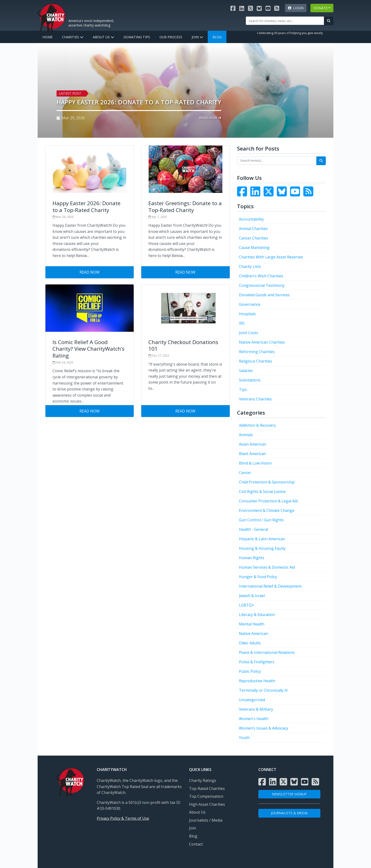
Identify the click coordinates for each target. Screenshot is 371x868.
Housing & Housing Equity (262, 548)
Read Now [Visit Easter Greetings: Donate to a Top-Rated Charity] (185, 272)
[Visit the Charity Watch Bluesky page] (259, 8)
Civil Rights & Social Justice (262, 492)
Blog (217, 37)
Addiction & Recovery (257, 425)
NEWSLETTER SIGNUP (289, 794)
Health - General (254, 529)
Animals (246, 435)
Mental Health (252, 624)
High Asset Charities (207, 804)
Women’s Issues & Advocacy (264, 728)
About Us (103, 37)
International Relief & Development (270, 586)
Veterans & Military (256, 709)
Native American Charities (262, 342)
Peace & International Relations (267, 652)
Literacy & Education (257, 615)
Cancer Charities (254, 238)
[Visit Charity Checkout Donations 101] (185, 345)
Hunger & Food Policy (258, 577)
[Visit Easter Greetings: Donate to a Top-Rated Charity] (185, 206)
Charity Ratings (203, 780)
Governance (250, 304)
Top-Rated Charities (207, 788)
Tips (243, 390)
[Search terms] (277, 160)
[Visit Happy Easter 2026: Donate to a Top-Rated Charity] (90, 206)
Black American (252, 454)
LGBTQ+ (247, 605)
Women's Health (254, 719)
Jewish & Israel (252, 596)
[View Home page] (51, 17)
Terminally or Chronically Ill (263, 690)
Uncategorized (252, 700)
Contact (196, 844)
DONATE (320, 8)
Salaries (246, 371)
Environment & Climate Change (267, 510)
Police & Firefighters (257, 662)
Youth (244, 738)
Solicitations (250, 380)
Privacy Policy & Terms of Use (123, 818)
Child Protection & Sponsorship (267, 482)
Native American (254, 633)
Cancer (245, 473)
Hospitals (247, 314)
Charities (73, 37)
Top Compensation (206, 796)
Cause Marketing (254, 248)
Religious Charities (256, 361)
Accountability (251, 219)
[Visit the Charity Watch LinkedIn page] (242, 8)
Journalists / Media (206, 820)
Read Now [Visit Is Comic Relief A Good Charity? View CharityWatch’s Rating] (90, 411)
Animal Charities (253, 229)
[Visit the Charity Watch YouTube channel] (268, 8)
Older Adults (250, 643)
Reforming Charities (257, 352)
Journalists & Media (289, 813)
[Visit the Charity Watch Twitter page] (270, 194)
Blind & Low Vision (255, 463)
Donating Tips (137, 37)
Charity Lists (250, 266)
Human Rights (252, 558)
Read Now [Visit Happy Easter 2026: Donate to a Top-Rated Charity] (90, 272)
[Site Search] (285, 21)
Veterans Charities (255, 399)
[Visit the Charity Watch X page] (250, 8)
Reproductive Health (257, 681)
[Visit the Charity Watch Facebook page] (233, 8)
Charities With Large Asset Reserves (271, 257)
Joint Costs (249, 333)
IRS (242, 323)
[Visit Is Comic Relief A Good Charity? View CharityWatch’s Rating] (90, 345)
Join (197, 37)
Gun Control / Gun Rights (261, 520)
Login (296, 8)
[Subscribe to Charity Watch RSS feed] (277, 8)
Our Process (171, 37)
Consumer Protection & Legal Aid (268, 501)
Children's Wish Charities (261, 276)
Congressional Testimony (262, 285)
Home (47, 37)
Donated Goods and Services (264, 295)
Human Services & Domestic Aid (267, 567)
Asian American (253, 444)
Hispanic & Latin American (262, 539)
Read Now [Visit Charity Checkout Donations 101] (185, 411)
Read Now (210, 118)
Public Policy (250, 671)
